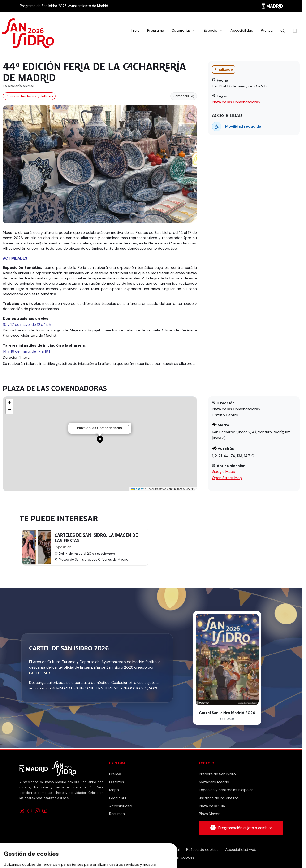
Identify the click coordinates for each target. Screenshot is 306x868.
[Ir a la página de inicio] (28, 31)
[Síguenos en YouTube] (45, 811)
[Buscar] (283, 31)
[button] (184, 31)
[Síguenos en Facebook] (30, 811)
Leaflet (137, 489)
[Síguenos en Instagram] (37, 811)
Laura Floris (40, 673)
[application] (100, 444)
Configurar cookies (178, 857)
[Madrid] (272, 6)
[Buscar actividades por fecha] (295, 31)
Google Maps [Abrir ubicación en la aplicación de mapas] (223, 472)
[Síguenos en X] (22, 811)
